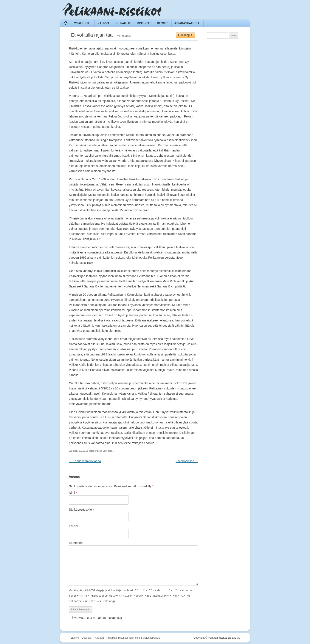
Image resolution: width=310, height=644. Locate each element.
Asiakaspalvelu (187, 23)
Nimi (73, 493)
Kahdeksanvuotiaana (85, 461)
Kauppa (104, 23)
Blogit (162, 23)
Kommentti (76, 543)
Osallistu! (83, 23)
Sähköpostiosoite (81, 510)
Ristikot (144, 23)
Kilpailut (123, 23)
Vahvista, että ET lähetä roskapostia (96, 617)
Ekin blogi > (185, 35)
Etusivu (75, 637)
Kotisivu (74, 526)
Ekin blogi (108, 451)
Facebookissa (187, 461)
